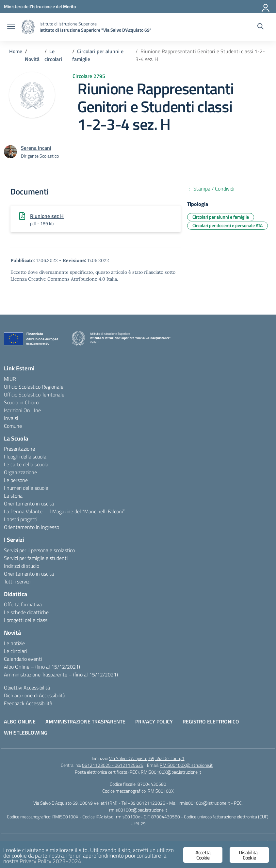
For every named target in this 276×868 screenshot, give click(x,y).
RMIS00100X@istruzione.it (186, 765)
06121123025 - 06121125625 (113, 765)
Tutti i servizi (17, 581)
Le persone (16, 480)
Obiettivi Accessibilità (27, 688)
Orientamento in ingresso (32, 527)
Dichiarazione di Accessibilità (35, 695)
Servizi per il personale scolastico (39, 550)
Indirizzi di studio (22, 566)
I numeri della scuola (26, 488)
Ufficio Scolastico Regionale (34, 387)
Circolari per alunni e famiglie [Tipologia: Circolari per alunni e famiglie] (221, 217)
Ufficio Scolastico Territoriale (34, 395)
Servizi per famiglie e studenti (36, 558)
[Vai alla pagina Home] (16, 51)
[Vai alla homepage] (28, 27)
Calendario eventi (23, 659)
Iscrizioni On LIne (22, 410)
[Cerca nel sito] (260, 27)
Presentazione (19, 449)
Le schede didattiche (26, 612)
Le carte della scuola (26, 464)
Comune (13, 426)
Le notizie (14, 643)
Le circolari (15, 651)
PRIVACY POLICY (154, 721)
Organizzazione (20, 472)
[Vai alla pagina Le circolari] (53, 55)
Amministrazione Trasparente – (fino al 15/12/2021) (61, 674)
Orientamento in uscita (29, 504)
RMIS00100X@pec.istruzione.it (171, 772)
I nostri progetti (21, 519)
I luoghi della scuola (25, 457)
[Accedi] (266, 7)
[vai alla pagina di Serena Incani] (36, 148)
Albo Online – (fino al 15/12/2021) (42, 667)
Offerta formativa (23, 604)
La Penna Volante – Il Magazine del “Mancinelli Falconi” (64, 511)
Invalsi (11, 418)
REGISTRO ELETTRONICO (211, 721)
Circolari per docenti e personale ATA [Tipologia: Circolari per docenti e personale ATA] (227, 225)
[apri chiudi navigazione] (11, 27)
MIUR (10, 379)
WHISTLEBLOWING (26, 733)
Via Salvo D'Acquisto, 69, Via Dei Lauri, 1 (147, 758)
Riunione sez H (47, 216)
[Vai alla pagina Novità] (32, 59)
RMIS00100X (161, 791)
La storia (13, 496)
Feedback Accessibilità (28, 703)
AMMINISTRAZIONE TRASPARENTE (85, 721)
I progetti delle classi (26, 620)
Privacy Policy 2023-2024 (50, 861)
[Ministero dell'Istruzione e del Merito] (40, 6)
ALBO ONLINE (20, 721)
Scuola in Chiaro (21, 402)
